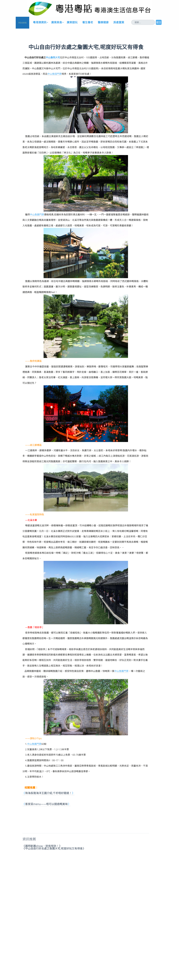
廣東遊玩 (72, 22)
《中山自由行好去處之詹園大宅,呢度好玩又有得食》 (54, 848)
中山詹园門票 (55, 74)
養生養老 (88, 22)
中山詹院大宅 (53, 57)
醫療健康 (103, 22)
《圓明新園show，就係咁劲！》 (42, 846)
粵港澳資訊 (40, 22)
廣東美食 (57, 22)
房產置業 (119, 22)
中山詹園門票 (37, 214)
